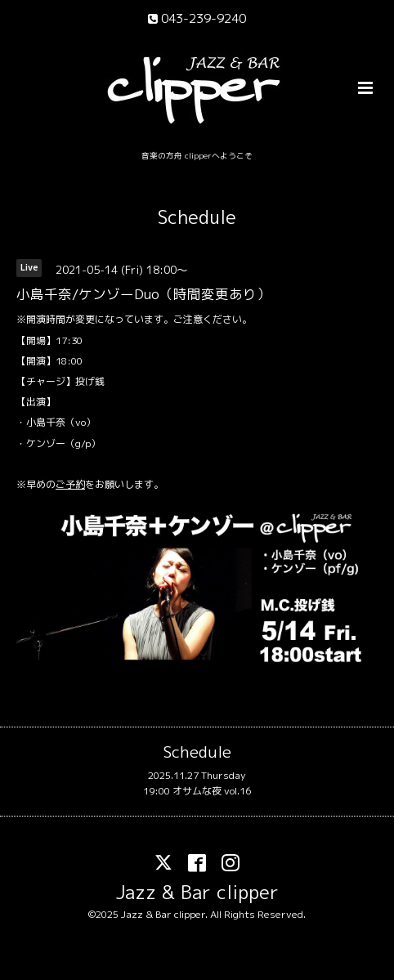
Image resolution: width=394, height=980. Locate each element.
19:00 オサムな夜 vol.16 (197, 791)
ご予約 (70, 484)
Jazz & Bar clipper (197, 891)
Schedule (197, 217)
